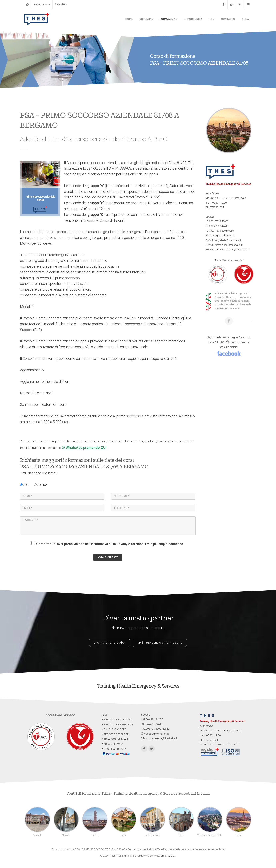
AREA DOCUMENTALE (115, 739)
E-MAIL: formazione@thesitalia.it (224, 245)
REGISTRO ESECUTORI (116, 734)
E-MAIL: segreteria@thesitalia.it (224, 240)
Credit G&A (168, 856)
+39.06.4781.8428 (216, 221)
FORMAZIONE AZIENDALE (118, 725)
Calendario (61, 4)
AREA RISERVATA (112, 744)
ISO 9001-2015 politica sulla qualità (220, 745)
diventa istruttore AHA (110, 643)
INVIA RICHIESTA (108, 557)
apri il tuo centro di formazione (160, 643)
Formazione (42, 4)
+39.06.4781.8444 (216, 226)
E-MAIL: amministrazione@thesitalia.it (227, 249)
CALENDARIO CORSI (114, 729)
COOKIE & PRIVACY (114, 749)
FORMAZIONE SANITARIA (117, 720)
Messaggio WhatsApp (220, 235)
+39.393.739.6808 (216, 231)
